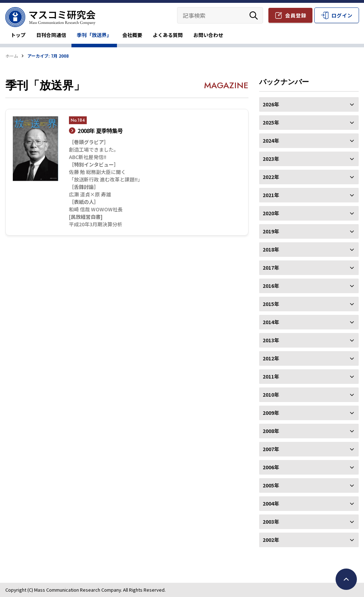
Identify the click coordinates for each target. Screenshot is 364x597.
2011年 (309, 376)
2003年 (309, 522)
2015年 (309, 304)
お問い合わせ (208, 35)
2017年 (309, 268)
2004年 (309, 503)
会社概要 (132, 35)
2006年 (309, 467)
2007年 (309, 449)
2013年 (309, 340)
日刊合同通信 (51, 35)
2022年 (309, 177)
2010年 (309, 395)
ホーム (12, 56)
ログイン (342, 15)
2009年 (309, 413)
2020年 (309, 213)
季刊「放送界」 (94, 35)
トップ (18, 35)
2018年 (309, 249)
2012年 (309, 358)
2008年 (309, 431)
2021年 (309, 195)
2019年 (309, 231)
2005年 (309, 485)
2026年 (309, 104)
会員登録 (296, 15)
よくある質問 (168, 35)
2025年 (309, 122)
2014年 (309, 322)
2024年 (309, 141)
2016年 (309, 286)
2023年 (309, 159)
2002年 (309, 540)
